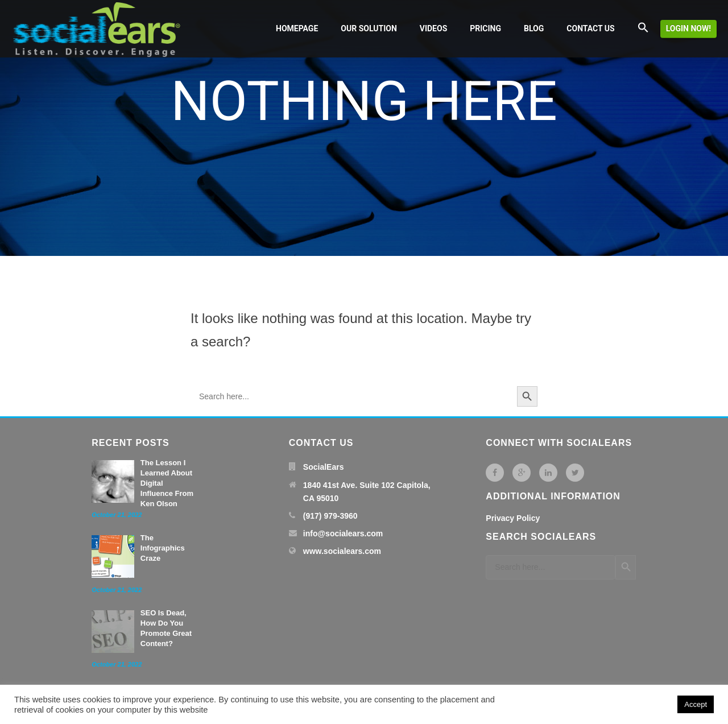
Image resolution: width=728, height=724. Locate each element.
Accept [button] (696, 704)
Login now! (688, 28)
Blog (534, 28)
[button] (643, 29)
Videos (434, 28)
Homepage (297, 28)
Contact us (590, 28)
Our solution (369, 28)
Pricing (485, 28)
